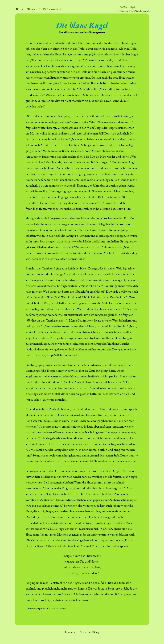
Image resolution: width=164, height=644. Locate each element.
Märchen (31, 9)
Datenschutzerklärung (89, 632)
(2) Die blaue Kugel (52, 9)
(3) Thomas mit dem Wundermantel (132, 11)
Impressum (70, 632)
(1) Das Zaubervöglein (126, 7)
